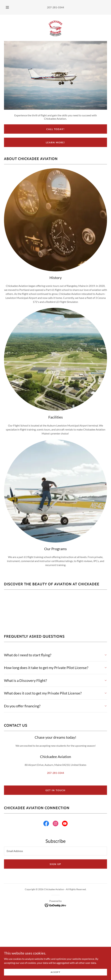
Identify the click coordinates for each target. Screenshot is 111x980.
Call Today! (55, 129)
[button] (9, 7)
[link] (55, 28)
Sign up (55, 864)
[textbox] (55, 851)
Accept (55, 972)
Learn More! (55, 142)
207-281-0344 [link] (55, 7)
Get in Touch (55, 790)
